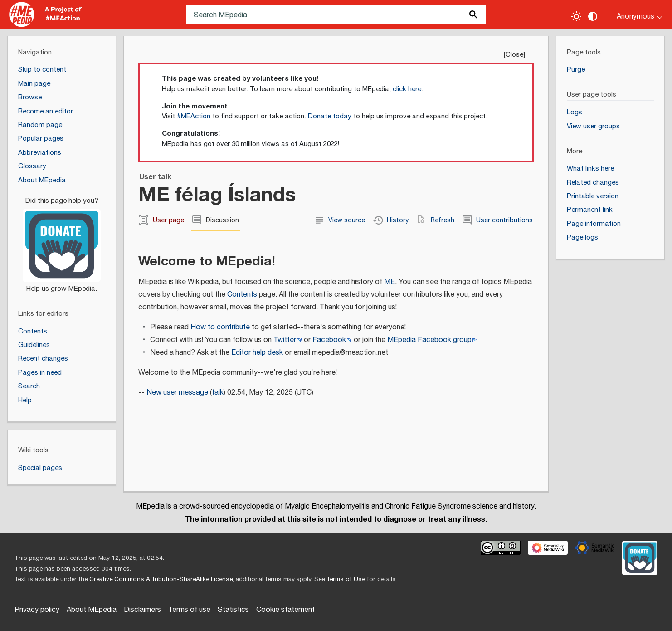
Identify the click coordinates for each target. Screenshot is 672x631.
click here (407, 89)
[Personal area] (634, 15)
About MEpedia (92, 610)
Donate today (330, 116)
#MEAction (194, 116)
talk (218, 393)
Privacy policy (37, 610)
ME (390, 282)
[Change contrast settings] (593, 16)
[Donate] (62, 241)
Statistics (233, 610)
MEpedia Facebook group (429, 340)
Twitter (285, 340)
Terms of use (189, 610)
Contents (242, 295)
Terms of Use (346, 579)
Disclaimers (142, 610)
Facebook (329, 340)
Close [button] (514, 55)
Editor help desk (257, 353)
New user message (177, 393)
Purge (576, 70)
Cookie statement (285, 610)
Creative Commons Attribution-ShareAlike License (161, 579)
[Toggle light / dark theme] (576, 16)
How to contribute (220, 327)
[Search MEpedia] (336, 15)
